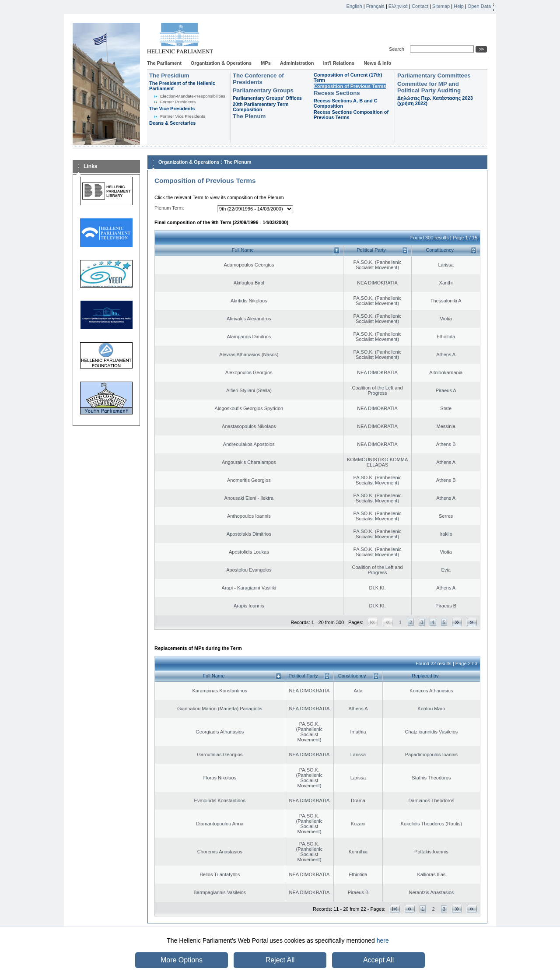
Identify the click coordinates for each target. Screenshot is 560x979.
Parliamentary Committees (434, 75)
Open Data (479, 6)
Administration (297, 63)
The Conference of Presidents (258, 79)
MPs (266, 63)
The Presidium (169, 75)
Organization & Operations (221, 63)
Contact (420, 6)
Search (398, 49)
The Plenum (249, 116)
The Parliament (164, 63)
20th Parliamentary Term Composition (261, 107)
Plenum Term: (169, 208)
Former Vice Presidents (183, 116)
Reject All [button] (280, 960)
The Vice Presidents (172, 109)
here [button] (383, 940)
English (354, 6)
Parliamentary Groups (263, 90)
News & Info (377, 63)
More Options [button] (182, 960)
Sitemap (441, 6)
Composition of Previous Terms (350, 86)
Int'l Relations (339, 63)
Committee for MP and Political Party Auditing (429, 87)
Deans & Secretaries (172, 123)
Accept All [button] (378, 960)
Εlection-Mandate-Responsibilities (193, 96)
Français (375, 6)
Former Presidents (178, 102)
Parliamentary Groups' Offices (267, 98)
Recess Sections (337, 93)
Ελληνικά (398, 6)
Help (459, 6)
